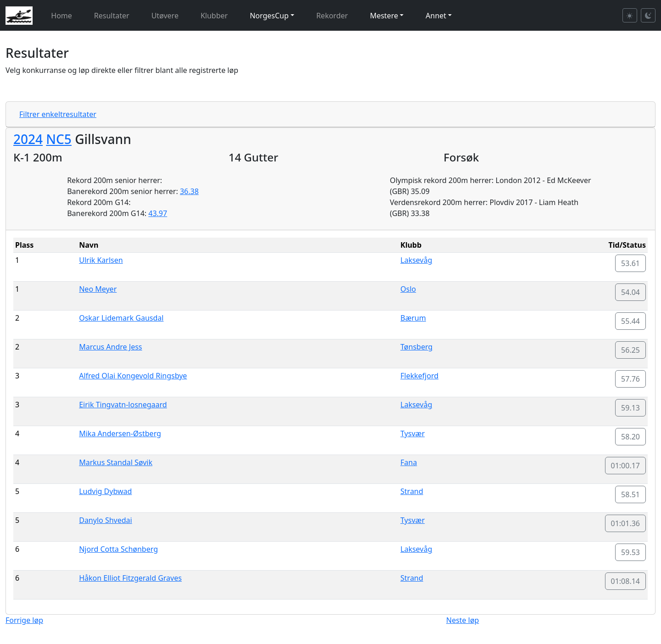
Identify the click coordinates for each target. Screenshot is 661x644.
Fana (409, 462)
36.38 (189, 191)
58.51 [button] (630, 494)
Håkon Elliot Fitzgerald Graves (130, 578)
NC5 (59, 139)
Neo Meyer (98, 289)
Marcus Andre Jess (110, 347)
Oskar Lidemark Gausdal (121, 318)
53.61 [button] (630, 263)
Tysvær (412, 433)
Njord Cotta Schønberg (118, 549)
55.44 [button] (630, 321)
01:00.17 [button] (626, 466)
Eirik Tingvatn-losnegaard (123, 405)
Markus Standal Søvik (116, 462)
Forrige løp (24, 620)
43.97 (158, 213)
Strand (412, 491)
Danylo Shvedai (105, 520)
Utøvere (165, 16)
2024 (28, 139)
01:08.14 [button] (626, 581)
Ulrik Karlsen (101, 260)
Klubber (214, 16)
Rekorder (332, 16)
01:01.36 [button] (626, 523)
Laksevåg (416, 260)
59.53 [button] (630, 552)
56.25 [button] (630, 350)
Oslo (408, 289)
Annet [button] (436, 16)
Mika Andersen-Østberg (120, 433)
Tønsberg (416, 347)
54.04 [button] (630, 292)
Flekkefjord (419, 376)
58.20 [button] (630, 437)
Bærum (413, 318)
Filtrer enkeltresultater (58, 114)
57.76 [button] (630, 379)
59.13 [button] (630, 408)
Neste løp (462, 620)
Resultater (112, 16)
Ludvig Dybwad (105, 491)
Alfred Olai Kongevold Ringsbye (133, 376)
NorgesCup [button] (269, 16)
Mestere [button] (384, 16)
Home (62, 16)
